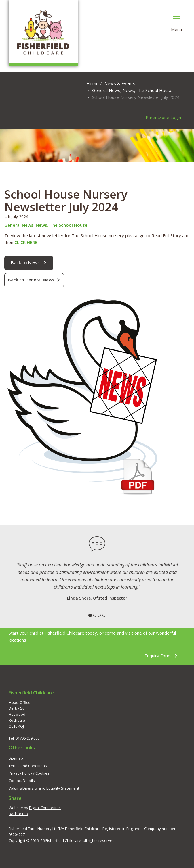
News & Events (120, 83)
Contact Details (22, 781)
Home (93, 83)
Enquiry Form (161, 656)
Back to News (29, 263)
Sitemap (16, 758)
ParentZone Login (163, 117)
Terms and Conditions (28, 766)
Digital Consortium (45, 808)
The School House (154, 90)
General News (106, 90)
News (128, 90)
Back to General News (34, 280)
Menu (176, 22)
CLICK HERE (26, 242)
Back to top (18, 814)
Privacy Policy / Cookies (29, 773)
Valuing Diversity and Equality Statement (44, 788)
